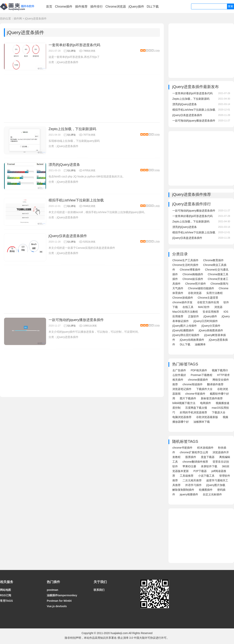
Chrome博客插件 (190, 270)
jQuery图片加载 (216, 485)
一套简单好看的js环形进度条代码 (74, 45)
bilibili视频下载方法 (184, 403)
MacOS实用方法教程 (185, 312)
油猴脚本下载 (202, 422)
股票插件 (191, 457)
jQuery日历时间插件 (206, 321)
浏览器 (218, 307)
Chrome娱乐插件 (193, 279)
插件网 (18, 19)
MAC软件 (204, 307)
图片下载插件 (188, 398)
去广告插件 (179, 370)
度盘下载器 (208, 457)
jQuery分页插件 (211, 326)
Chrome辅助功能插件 (201, 288)
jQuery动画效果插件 (192, 340)
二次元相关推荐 (192, 480)
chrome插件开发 (182, 302)
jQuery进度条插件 (36, 19)
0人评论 (72, 51)
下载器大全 (219, 412)
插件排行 (97, 7)
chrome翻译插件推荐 (195, 462)
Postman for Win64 (59, 601)
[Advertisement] (82, 98)
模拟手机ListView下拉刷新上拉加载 (76, 200)
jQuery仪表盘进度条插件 (68, 236)
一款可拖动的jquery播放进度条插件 (76, 320)
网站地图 (5, 590)
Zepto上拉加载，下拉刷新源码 (72, 129)
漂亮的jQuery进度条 (64, 165)
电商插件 (206, 403)
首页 (49, 7)
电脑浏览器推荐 (182, 417)
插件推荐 (81, 7)
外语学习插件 (193, 485)
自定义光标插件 (212, 494)
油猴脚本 (200, 344)
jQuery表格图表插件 (211, 330)
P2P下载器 (200, 471)
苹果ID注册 (189, 466)
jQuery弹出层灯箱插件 (186, 335)
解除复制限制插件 (183, 490)
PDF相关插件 (199, 370)
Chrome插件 (64, 7)
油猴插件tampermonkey (62, 595)
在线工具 (188, 307)
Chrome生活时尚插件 (185, 265)
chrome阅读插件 (193, 384)
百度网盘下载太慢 (196, 408)
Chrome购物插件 (193, 274)
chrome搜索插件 (198, 380)
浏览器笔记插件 (182, 389)
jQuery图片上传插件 (185, 326)
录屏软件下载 (209, 466)
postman (52, 590)
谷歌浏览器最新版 (207, 417)
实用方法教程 (214, 293)
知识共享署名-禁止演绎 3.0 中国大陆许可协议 (128, 638)
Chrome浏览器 (116, 7)
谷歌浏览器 (195, 293)
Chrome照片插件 (196, 284)
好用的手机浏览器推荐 (193, 412)
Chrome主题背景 (208, 298)
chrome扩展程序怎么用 (194, 452)
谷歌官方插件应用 (208, 302)
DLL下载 (153, 7)
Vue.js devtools (57, 606)
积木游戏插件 (205, 448)
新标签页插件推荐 (212, 398)
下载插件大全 (204, 389)
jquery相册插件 (189, 494)
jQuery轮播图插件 (183, 330)
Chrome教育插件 (214, 260)
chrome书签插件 (195, 394)
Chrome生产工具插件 (185, 260)
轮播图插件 (206, 490)
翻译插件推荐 (215, 384)
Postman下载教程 (202, 375)
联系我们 (99, 590)
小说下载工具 (206, 476)
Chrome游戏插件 (183, 298)
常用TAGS (6, 601)
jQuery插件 (136, 7)
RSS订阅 (6, 595)
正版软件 (193, 316)
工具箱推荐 (187, 476)
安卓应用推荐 (211, 312)
